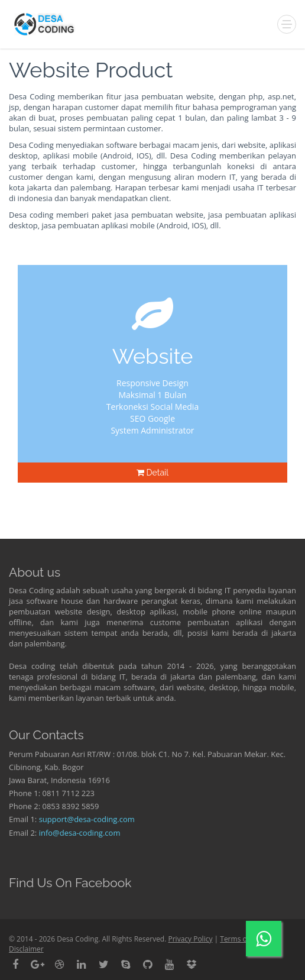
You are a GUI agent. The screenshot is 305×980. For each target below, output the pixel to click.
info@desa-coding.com (80, 833)
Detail (152, 473)
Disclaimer (26, 949)
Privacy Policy (190, 939)
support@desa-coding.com (87, 819)
